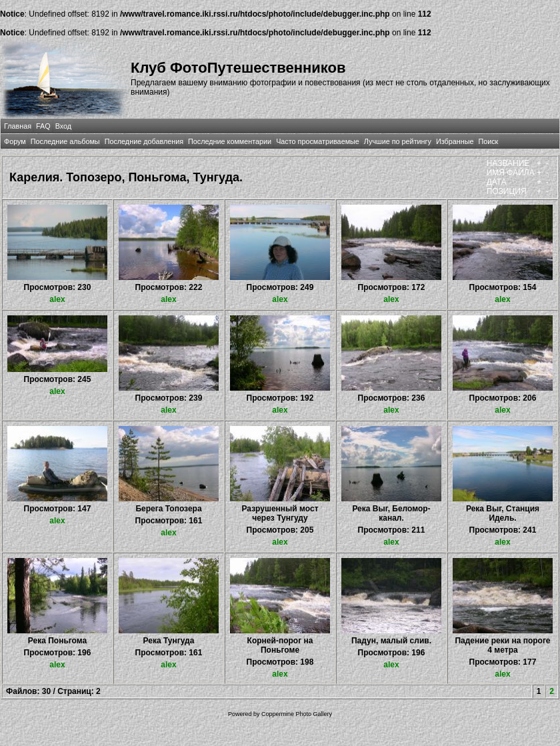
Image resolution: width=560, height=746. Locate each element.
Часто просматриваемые (318, 141)
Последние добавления (144, 141)
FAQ (43, 126)
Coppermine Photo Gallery (297, 714)
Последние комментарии (230, 141)
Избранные (455, 141)
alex (57, 299)
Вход (63, 126)
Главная (18, 126)
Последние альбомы (65, 141)
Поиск (488, 141)
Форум (15, 141)
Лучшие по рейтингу (398, 141)
